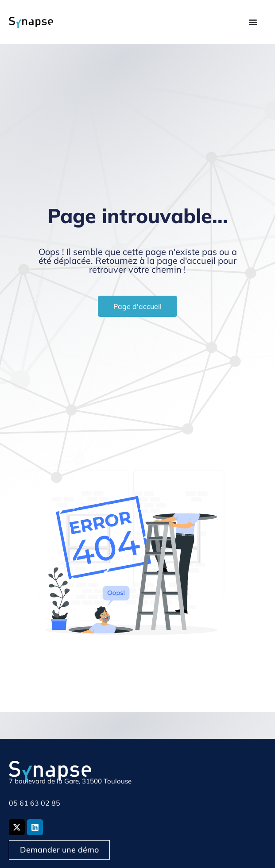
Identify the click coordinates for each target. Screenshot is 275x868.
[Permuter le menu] (253, 22)
